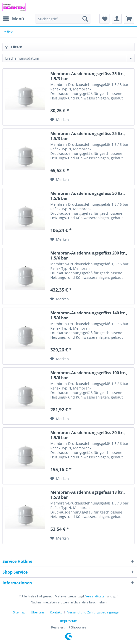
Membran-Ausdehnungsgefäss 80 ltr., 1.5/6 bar (88, 435)
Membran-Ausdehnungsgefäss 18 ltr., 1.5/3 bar (88, 495)
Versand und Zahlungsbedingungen (94, 612)
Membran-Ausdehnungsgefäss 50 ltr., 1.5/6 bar (88, 196)
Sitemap (19, 612)
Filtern (14, 47)
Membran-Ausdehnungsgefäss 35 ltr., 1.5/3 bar (88, 76)
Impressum (69, 621)
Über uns (38, 612)
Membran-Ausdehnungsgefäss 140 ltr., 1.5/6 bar (89, 315)
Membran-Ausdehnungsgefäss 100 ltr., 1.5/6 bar (89, 375)
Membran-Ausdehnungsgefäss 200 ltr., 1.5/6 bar (89, 255)
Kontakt (56, 612)
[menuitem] (13, 19)
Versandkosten (96, 596)
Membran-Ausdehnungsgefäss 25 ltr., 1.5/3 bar (88, 136)
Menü (14, 18)
